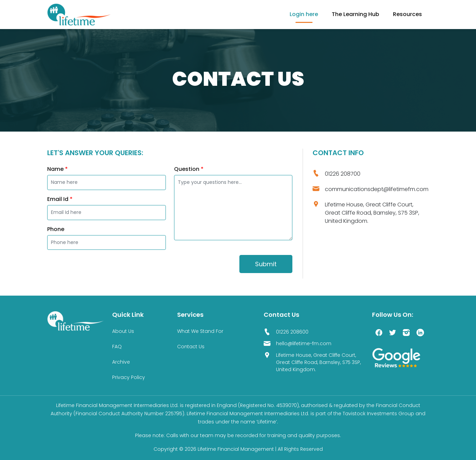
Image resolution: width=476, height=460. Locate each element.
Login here (304, 14)
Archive (121, 362)
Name (57, 169)
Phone (56, 229)
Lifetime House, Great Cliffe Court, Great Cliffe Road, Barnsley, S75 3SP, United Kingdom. (372, 213)
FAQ (117, 347)
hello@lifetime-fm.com (304, 343)
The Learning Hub (355, 14)
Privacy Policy (129, 377)
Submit (266, 264)
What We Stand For (200, 331)
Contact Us (191, 347)
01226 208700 (343, 174)
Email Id (60, 199)
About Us (123, 331)
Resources (407, 14)
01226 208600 (292, 332)
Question (189, 169)
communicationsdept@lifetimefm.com (377, 189)
